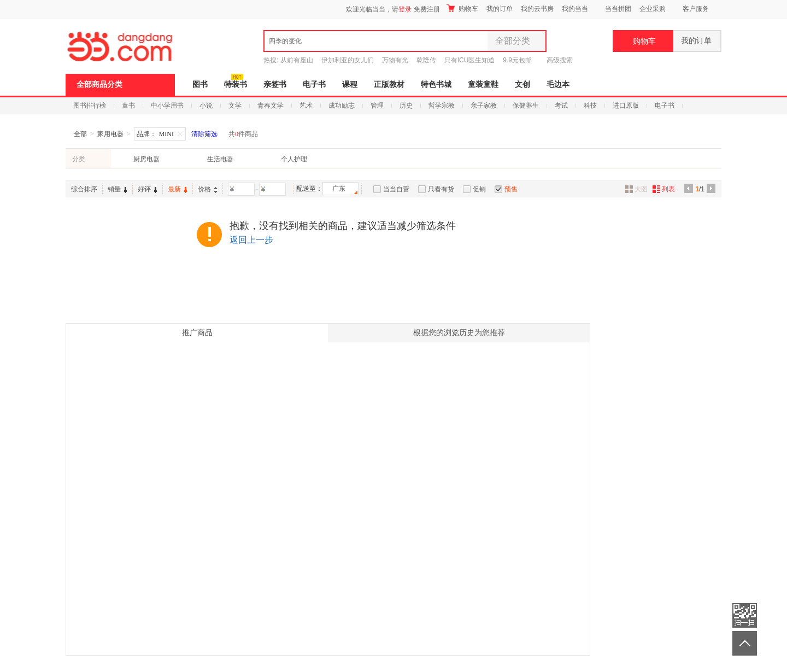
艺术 (306, 106)
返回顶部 (745, 643)
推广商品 (197, 333)
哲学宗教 (442, 106)
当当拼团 (618, 9)
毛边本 (558, 84)
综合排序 (84, 189)
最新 (178, 189)
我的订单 (500, 9)
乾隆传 (426, 60)
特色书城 (436, 84)
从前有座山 (297, 60)
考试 (561, 106)
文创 (522, 84)
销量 (118, 189)
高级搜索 (560, 60)
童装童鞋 (483, 84)
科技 (590, 106)
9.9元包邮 (517, 60)
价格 (208, 189)
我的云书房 (537, 9)
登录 (405, 9)
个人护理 (294, 159)
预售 (511, 189)
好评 (148, 189)
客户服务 (696, 9)
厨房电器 (146, 159)
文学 (235, 106)
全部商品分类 (99, 84)
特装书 (236, 84)
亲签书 (275, 84)
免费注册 (427, 9)
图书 (200, 84)
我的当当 (575, 9)
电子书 (314, 84)
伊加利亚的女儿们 (348, 60)
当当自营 (396, 189)
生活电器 (220, 159)
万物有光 (395, 60)
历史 (406, 106)
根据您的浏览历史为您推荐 (459, 333)
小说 (206, 106)
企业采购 (653, 9)
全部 (80, 134)
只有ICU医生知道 (470, 60)
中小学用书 (167, 106)
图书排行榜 (90, 106)
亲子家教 (484, 106)
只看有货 (441, 189)
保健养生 (526, 106)
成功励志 (342, 106)
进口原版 (626, 106)
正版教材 (389, 84)
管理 (377, 106)
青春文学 (271, 106)
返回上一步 (251, 240)
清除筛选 (204, 134)
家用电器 (110, 134)
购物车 (462, 8)
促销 (479, 189)
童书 (128, 106)
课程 (350, 84)
